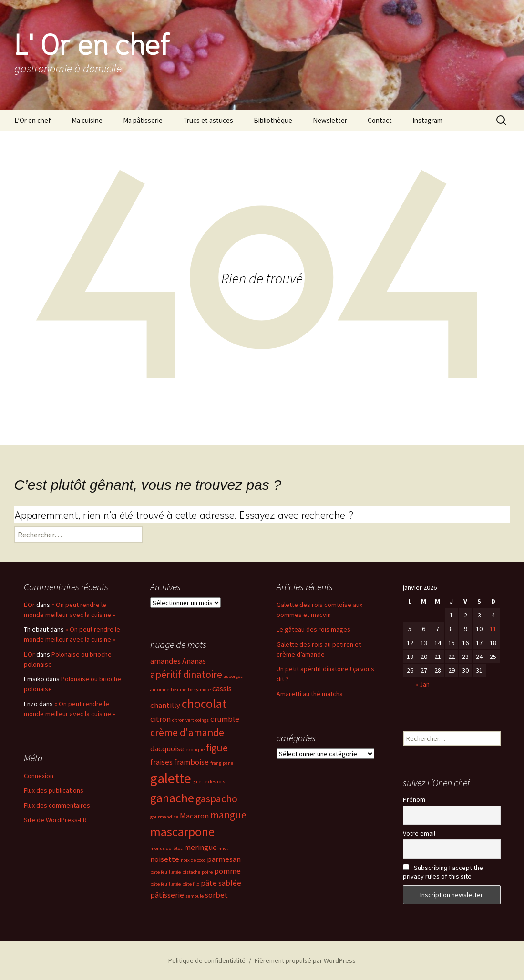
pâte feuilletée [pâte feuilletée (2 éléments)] (165, 884)
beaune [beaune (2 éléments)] (179, 690)
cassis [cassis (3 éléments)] (222, 689)
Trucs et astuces (208, 120)
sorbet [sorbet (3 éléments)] (216, 895)
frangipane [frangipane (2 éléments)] (222, 763)
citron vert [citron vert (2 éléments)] (183, 720)
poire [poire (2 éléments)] (207, 872)
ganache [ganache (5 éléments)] (172, 798)
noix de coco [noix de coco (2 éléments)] (193, 860)
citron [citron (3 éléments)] (160, 719)
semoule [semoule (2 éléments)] (195, 896)
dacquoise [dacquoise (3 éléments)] (167, 749)
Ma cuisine (87, 120)
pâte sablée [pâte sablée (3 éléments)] (221, 883)
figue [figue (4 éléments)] (217, 748)
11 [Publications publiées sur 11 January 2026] (493, 629)
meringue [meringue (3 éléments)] (200, 847)
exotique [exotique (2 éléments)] (195, 750)
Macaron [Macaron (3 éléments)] (194, 816)
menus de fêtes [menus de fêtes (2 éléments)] (166, 848)
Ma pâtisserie (143, 120)
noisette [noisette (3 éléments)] (165, 859)
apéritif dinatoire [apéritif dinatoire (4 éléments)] (186, 674)
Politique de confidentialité (207, 960)
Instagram (427, 120)
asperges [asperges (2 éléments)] (233, 676)
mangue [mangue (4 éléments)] (228, 815)
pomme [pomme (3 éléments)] (227, 871)
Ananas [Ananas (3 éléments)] (194, 661)
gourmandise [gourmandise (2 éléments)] (164, 817)
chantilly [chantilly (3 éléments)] (165, 705)
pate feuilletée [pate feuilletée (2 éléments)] (165, 872)
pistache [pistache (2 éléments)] (191, 872)
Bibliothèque (273, 120)
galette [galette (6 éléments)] (171, 778)
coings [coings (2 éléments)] (202, 720)
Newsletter (330, 120)
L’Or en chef (33, 120)
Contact (380, 120)
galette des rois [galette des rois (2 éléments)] (209, 782)
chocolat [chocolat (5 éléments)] (204, 704)
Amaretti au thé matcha (310, 694)
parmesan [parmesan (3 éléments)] (224, 859)
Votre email (419, 833)
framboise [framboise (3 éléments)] (191, 762)
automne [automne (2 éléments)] (160, 690)
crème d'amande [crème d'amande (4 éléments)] (187, 732)
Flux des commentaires (57, 805)
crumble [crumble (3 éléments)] (225, 719)
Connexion (39, 776)
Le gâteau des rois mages (313, 629)
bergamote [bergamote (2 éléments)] (199, 690)
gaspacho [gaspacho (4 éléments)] (216, 799)
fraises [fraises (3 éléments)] (161, 762)
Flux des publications (54, 790)
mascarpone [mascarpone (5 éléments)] (182, 832)
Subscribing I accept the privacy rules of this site (443, 872)
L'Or (29, 605)
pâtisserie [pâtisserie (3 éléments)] (167, 895)
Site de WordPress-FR (55, 820)
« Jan (422, 684)
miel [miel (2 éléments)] (223, 848)
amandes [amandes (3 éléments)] (165, 661)
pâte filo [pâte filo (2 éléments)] (191, 884)
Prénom (414, 799)
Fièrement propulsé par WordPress (305, 960)
